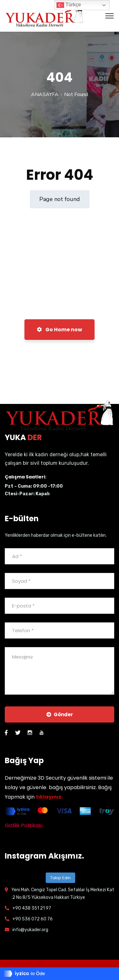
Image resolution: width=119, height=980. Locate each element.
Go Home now (60, 330)
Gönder (60, 714)
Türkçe (69, 5)
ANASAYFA (45, 94)
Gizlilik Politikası (24, 825)
